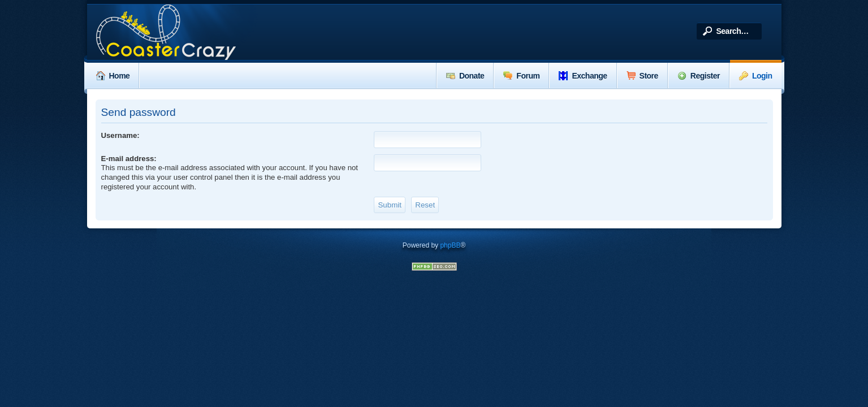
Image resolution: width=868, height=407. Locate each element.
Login (756, 76)
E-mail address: (129, 159)
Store (642, 76)
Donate (465, 76)
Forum (521, 76)
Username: (120, 135)
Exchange (583, 76)
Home (113, 76)
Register (699, 76)
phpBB (450, 245)
